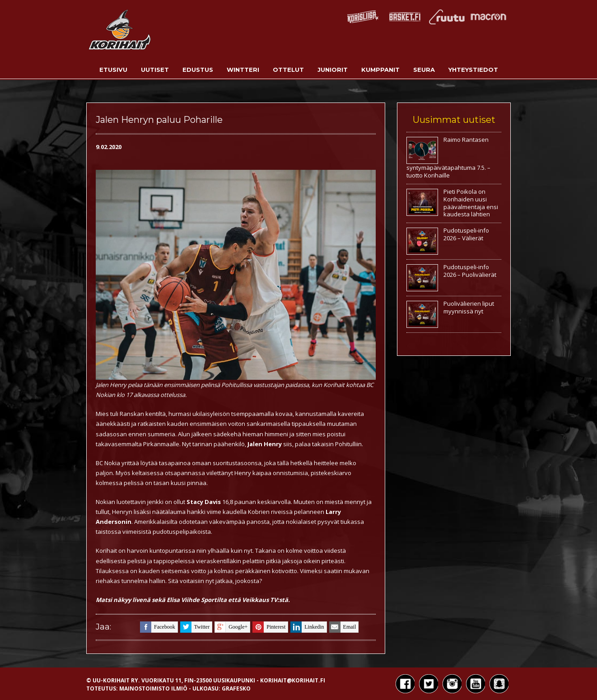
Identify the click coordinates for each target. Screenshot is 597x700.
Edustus (198, 70)
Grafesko (236, 688)
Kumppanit (380, 70)
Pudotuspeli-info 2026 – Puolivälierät (470, 271)
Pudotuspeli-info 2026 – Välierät (466, 234)
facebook (158, 627)
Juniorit (333, 70)
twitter (195, 627)
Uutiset (155, 70)
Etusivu (113, 70)
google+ (231, 627)
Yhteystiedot (473, 70)
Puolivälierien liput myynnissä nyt (469, 307)
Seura (424, 70)
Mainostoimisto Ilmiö (153, 688)
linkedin (307, 627)
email (343, 627)
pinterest (269, 627)
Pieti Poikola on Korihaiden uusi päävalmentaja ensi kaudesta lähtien (471, 203)
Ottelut (288, 70)
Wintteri (243, 70)
